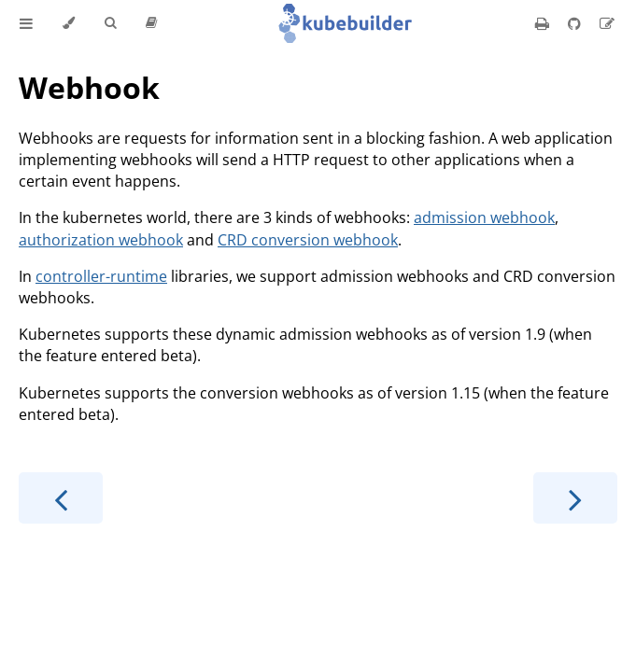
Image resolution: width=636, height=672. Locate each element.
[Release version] (151, 23)
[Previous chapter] (61, 498)
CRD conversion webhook (308, 240)
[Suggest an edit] (607, 23)
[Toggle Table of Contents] (26, 23)
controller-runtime (101, 276)
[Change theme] (69, 23)
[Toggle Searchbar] (110, 23)
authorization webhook (101, 240)
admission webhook (484, 217)
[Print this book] (544, 23)
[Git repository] (576, 23)
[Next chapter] (575, 498)
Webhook (89, 87)
